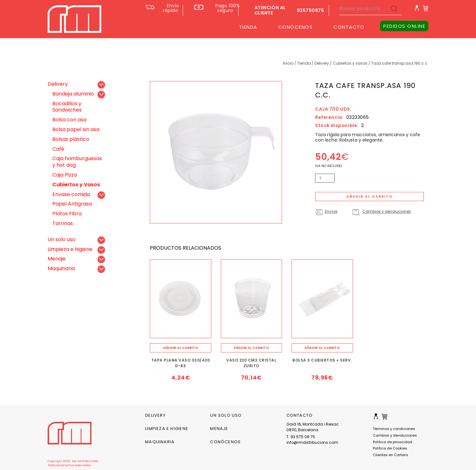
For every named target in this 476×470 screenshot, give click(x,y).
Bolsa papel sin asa (76, 129)
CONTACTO (349, 27)
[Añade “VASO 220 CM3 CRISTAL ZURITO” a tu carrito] (252, 348)
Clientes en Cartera (390, 455)
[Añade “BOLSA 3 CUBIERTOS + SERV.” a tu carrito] (322, 348)
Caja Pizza (65, 175)
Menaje (57, 259)
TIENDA (248, 27)
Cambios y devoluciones (387, 211)
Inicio (288, 63)
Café (58, 149)
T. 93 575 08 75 (301, 437)
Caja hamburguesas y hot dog (77, 162)
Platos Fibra (67, 214)
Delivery (322, 63)
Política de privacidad (393, 442)
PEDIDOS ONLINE (404, 26)
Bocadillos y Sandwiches (67, 107)
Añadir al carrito (370, 196)
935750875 (311, 10)
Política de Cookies (390, 448)
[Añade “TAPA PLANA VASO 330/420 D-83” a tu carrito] (181, 348)
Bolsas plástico (71, 139)
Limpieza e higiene (70, 249)
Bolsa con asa (69, 120)
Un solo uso (62, 239)
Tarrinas (63, 223)
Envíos (331, 211)
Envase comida (71, 194)
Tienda (304, 63)
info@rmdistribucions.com (312, 442)
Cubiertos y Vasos (350, 63)
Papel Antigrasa (72, 204)
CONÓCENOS (296, 27)
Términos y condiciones (394, 429)
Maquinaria (61, 268)
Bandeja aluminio (73, 94)
